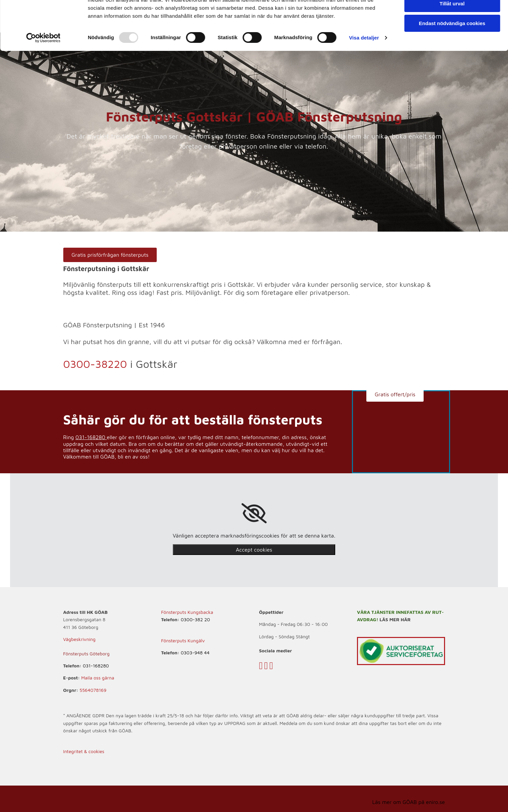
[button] (110, 255)
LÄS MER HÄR (395, 619)
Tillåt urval (452, 36)
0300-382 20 (195, 619)
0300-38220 (95, 364)
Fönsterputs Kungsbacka (187, 612)
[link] (254, 513)
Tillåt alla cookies (452, 17)
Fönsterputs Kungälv (183, 640)
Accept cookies (254, 550)
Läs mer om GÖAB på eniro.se (409, 802)
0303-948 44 (195, 653)
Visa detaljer (364, 70)
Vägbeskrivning (80, 639)
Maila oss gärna (98, 678)
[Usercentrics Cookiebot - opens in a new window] (43, 70)
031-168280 (90, 437)
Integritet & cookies (84, 751)
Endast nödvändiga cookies (452, 56)
